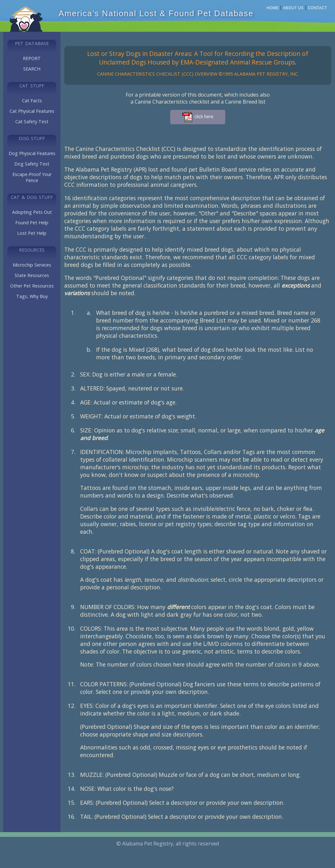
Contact (317, 8)
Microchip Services (32, 265)
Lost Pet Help (32, 233)
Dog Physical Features (32, 153)
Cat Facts (32, 101)
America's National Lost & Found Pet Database (156, 13)
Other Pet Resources (32, 286)
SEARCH (32, 69)
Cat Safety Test (32, 122)
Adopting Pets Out (32, 212)
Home (273, 8)
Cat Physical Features (32, 111)
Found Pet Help (32, 223)
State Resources (32, 275)
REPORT (32, 58)
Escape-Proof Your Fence (32, 177)
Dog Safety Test (32, 164)
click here (198, 117)
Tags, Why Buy (32, 296)
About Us (293, 8)
